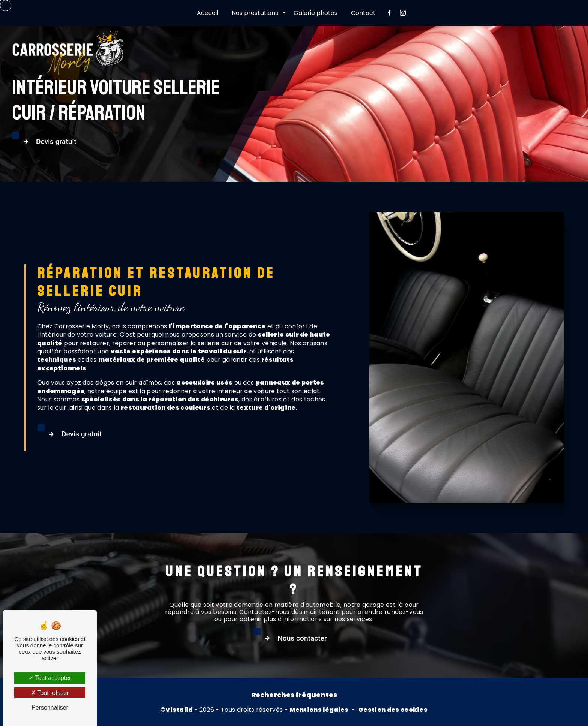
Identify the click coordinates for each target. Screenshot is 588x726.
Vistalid (179, 710)
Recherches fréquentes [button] (294, 695)
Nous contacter (316, 673)
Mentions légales (319, 710)
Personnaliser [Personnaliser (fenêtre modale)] (50, 707)
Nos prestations (255, 13)
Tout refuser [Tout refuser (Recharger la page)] (50, 693)
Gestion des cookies (393, 710)
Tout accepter (50, 678)
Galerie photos (316, 13)
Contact (363, 13)
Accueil (208, 13)
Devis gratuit (48, 142)
